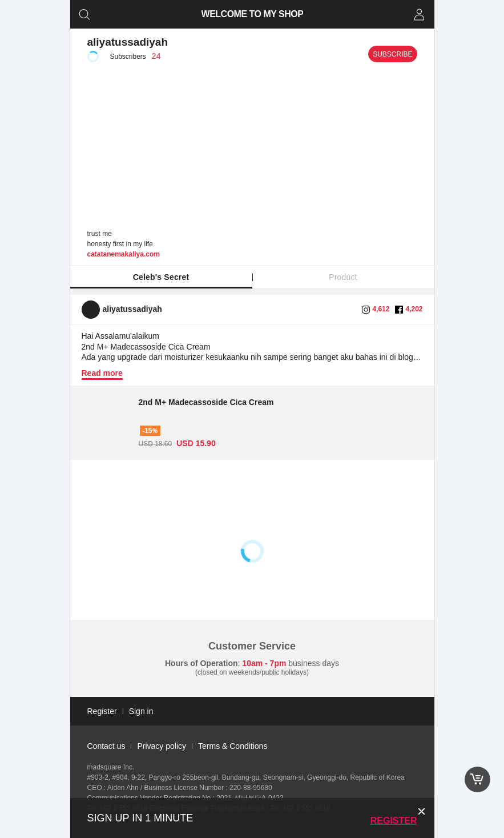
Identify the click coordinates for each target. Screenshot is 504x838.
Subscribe (392, 54)
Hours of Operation (201, 663)
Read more (102, 373)
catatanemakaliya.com (124, 254)
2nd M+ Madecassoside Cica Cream (206, 402)
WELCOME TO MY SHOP (252, 14)
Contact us (106, 746)
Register (394, 821)
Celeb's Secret (161, 277)
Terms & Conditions (233, 746)
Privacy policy (162, 746)
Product (343, 277)
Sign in (141, 711)
